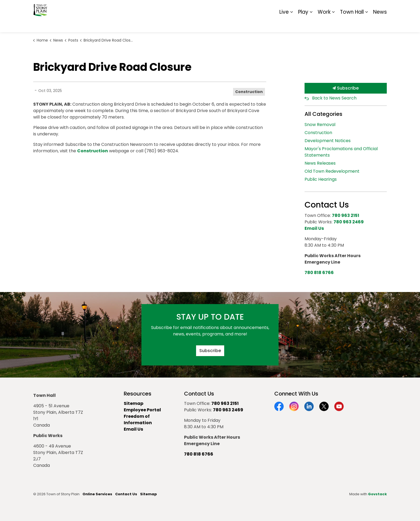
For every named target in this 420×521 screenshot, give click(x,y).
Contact (321, 8)
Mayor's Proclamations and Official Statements (341, 152)
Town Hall (352, 24)
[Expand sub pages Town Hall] (366, 24)
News (380, 24)
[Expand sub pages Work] (333, 24)
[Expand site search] (381, 8)
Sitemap (364, 8)
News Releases (320, 163)
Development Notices (328, 141)
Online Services (97, 494)
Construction (249, 92)
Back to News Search (334, 98)
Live (284, 24)
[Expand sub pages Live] (291, 24)
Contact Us (126, 494)
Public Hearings (321, 179)
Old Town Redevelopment (332, 171)
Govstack (377, 494)
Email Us (133, 429)
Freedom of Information (138, 420)
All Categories (323, 114)
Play (303, 24)
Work (324, 24)
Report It (342, 8)
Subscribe (346, 88)
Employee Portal (142, 410)
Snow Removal (320, 125)
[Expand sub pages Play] (311, 24)
